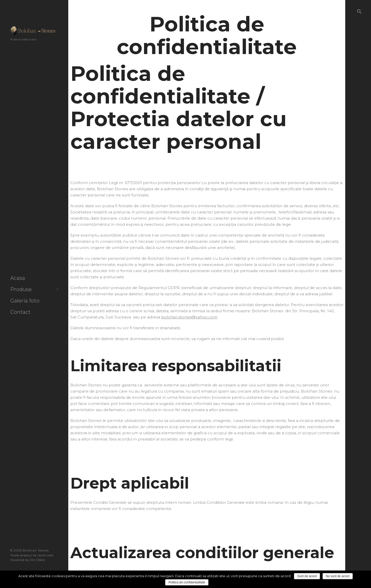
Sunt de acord (307, 576)
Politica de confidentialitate (187, 582)
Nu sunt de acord (338, 576)
